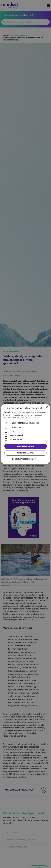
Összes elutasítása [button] (26, 453)
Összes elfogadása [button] (26, 446)
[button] (26, 459)
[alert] (26, 434)
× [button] (47, 407)
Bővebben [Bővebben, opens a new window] (36, 418)
